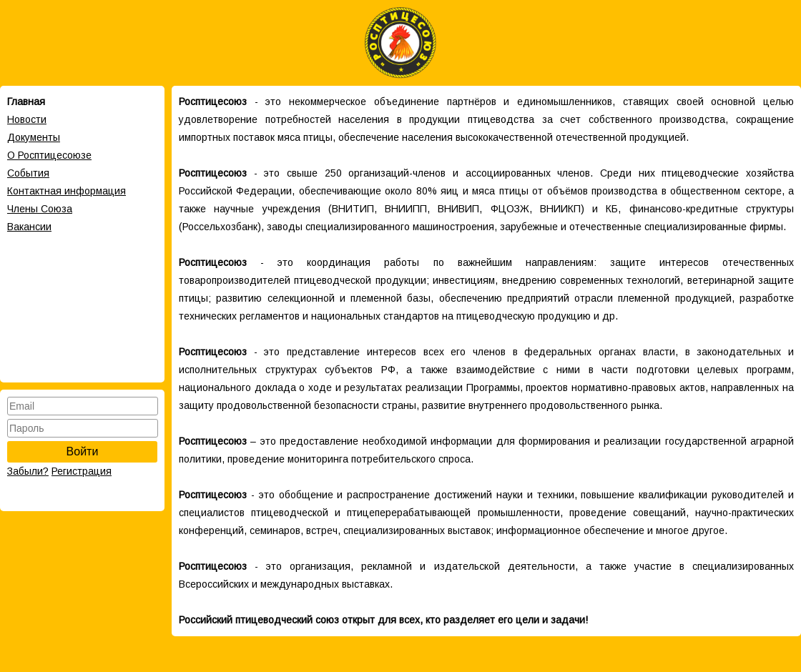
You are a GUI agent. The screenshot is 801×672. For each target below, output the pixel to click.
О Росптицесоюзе (49, 155)
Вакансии (29, 227)
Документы (34, 137)
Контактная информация (67, 191)
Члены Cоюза (40, 209)
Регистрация (82, 471)
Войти (83, 451)
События (28, 173)
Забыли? (28, 471)
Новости (27, 119)
